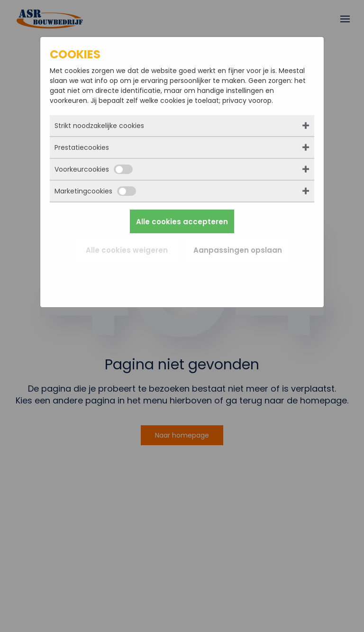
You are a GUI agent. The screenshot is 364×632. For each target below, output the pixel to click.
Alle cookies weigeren (127, 250)
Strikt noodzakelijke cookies (99, 126)
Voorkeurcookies (94, 169)
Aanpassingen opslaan (238, 250)
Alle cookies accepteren (182, 222)
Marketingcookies (95, 191)
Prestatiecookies (82, 147)
